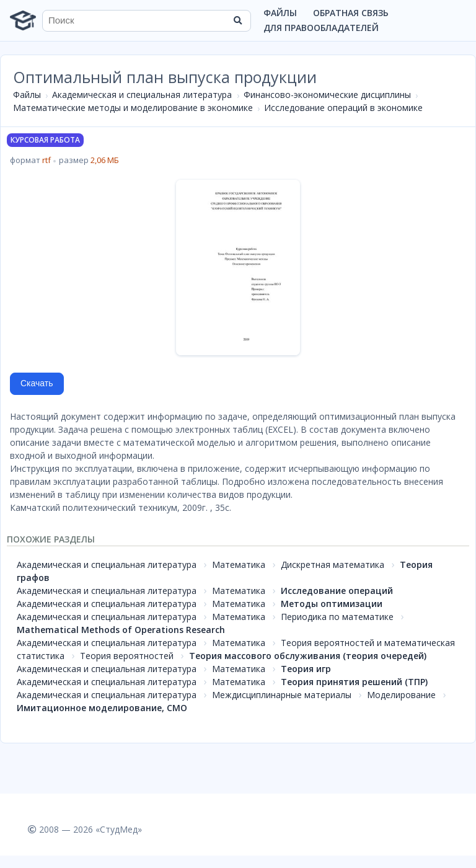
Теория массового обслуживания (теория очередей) (308, 656)
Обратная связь (351, 13)
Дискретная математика (333, 565)
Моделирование (401, 695)
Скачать (37, 383)
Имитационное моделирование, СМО (102, 708)
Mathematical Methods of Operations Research (121, 630)
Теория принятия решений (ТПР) (354, 682)
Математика (239, 565)
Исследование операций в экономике (343, 108)
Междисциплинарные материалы (282, 695)
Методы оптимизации (332, 604)
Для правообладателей (321, 28)
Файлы (280, 13)
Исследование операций (337, 591)
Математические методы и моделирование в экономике (133, 108)
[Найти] (237, 20)
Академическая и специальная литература (142, 95)
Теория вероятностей (127, 656)
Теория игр (306, 669)
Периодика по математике (337, 617)
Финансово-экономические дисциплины (327, 95)
